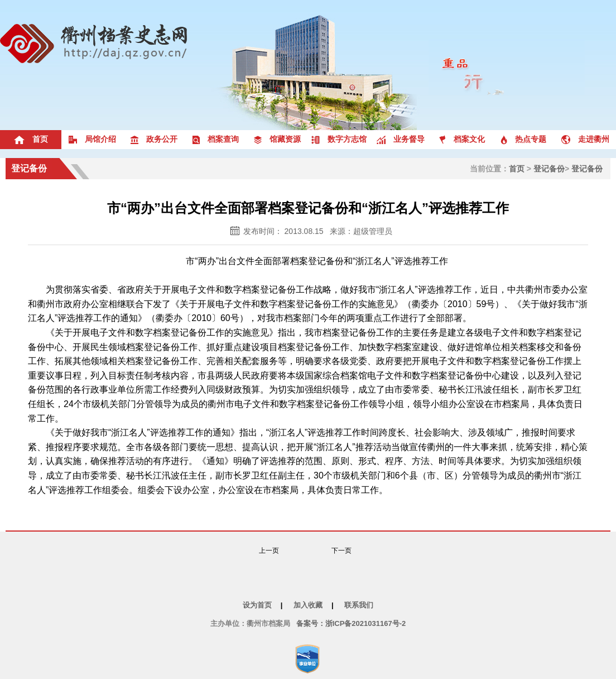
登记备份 (29, 168)
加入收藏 (308, 605)
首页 (517, 169)
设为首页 (257, 605)
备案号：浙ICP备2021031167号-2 (351, 623)
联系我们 (359, 605)
